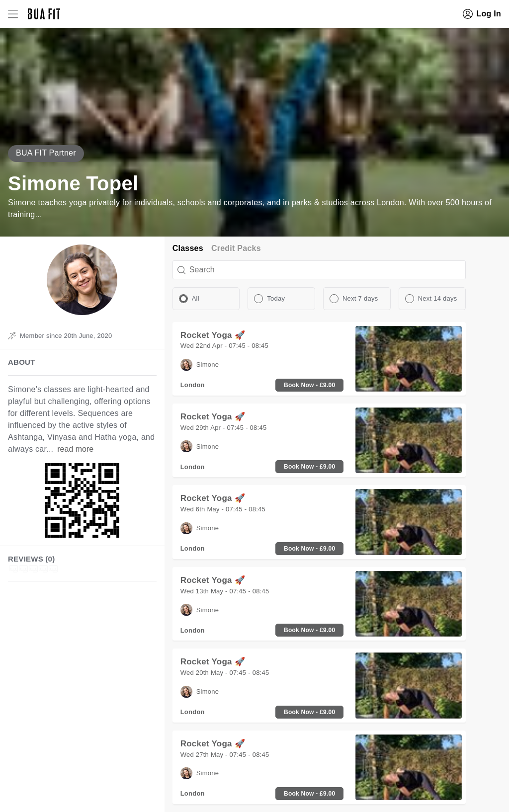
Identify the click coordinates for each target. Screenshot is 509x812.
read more (75, 449)
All (196, 298)
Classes (188, 248)
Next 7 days (360, 298)
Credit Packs (236, 248)
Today (276, 298)
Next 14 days (438, 298)
